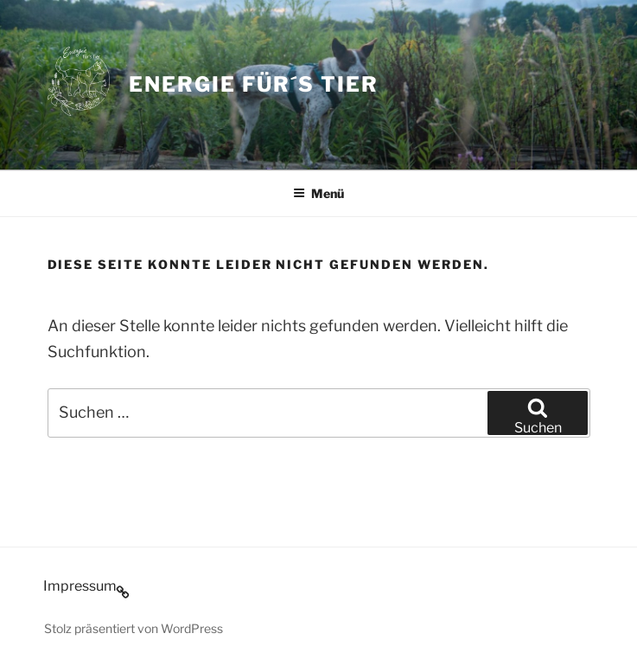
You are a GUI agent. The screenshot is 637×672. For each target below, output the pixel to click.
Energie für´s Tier (254, 84)
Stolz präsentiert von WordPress (134, 628)
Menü (318, 193)
